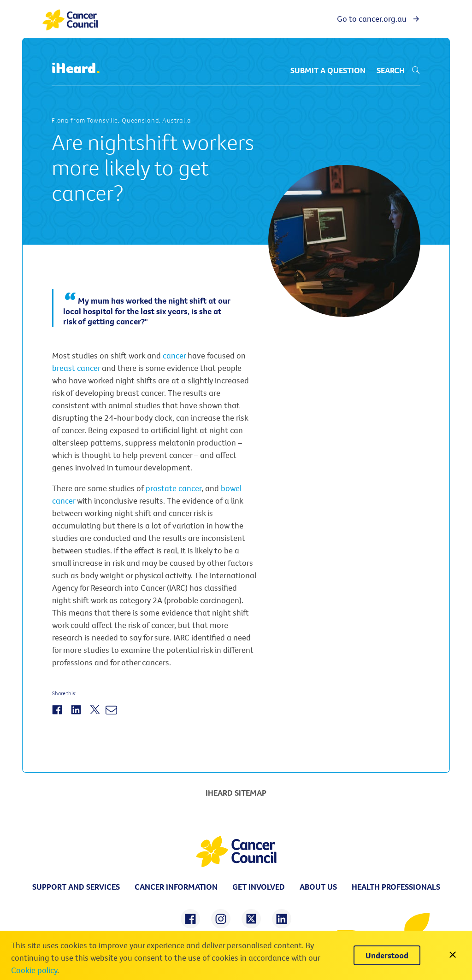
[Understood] (387, 955)
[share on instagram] (221, 919)
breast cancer (76, 368)
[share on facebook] (190, 919)
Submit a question (328, 70)
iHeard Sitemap (236, 793)
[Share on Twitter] (96, 715)
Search (398, 70)
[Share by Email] (112, 715)
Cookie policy (34, 970)
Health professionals (396, 887)
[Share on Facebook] (58, 715)
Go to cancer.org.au (379, 19)
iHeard (76, 69)
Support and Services (76, 887)
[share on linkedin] (282, 919)
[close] (453, 955)
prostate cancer (174, 488)
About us (318, 887)
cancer (174, 355)
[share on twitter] (251, 919)
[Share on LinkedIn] (77, 715)
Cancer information (176, 887)
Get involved (259, 887)
